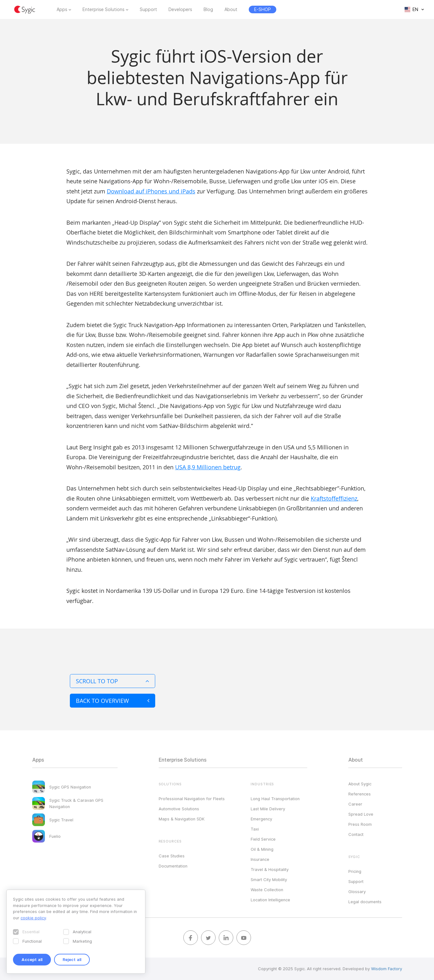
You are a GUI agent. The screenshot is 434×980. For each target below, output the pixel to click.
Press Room (360, 824)
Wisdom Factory (387, 969)
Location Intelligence (270, 900)
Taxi (255, 829)
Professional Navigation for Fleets (192, 799)
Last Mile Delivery (268, 809)
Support (148, 9)
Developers (180, 9)
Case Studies (172, 856)
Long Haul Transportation (275, 799)
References (360, 794)
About (231, 9)
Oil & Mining (262, 849)
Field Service (263, 839)
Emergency (261, 819)
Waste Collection (267, 890)
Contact (356, 834)
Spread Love (361, 814)
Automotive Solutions (179, 809)
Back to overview (113, 701)
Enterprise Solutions (104, 9)
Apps (62, 9)
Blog (208, 9)
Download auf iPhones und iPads (151, 191)
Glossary (357, 892)
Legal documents (365, 902)
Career (355, 804)
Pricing (355, 871)
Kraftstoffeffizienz (334, 498)
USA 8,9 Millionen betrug (208, 467)
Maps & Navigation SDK (182, 819)
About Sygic (360, 784)
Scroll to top (113, 681)
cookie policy (33, 918)
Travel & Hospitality (270, 869)
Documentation (173, 866)
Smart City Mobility (269, 880)
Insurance (260, 859)
